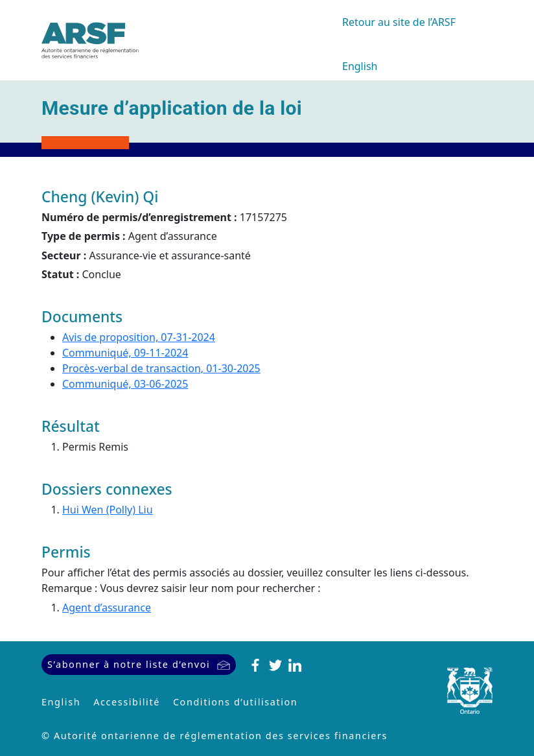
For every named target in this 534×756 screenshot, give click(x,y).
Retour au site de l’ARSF (399, 22)
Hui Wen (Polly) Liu (108, 510)
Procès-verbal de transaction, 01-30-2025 (161, 368)
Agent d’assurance (107, 608)
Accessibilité (127, 702)
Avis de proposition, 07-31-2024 (139, 337)
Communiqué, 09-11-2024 (125, 353)
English (360, 66)
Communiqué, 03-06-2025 (125, 384)
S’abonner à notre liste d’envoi (129, 664)
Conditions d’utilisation (235, 702)
